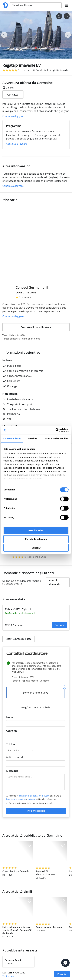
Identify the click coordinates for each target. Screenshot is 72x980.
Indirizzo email (15, 757)
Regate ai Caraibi (14, 960)
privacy (46, 796)
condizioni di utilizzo (29, 796)
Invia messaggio (36, 811)
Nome (10, 717)
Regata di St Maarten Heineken (45, 873)
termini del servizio (16, 799)
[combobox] (21, 750)
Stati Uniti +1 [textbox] (14, 750)
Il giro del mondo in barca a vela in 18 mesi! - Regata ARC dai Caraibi (17, 930)
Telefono (11, 744)
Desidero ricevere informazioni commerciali (29, 803)
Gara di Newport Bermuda (49, 927)
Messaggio (12, 771)
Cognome (12, 731)
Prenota (59, 625)
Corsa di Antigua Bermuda (16, 871)
